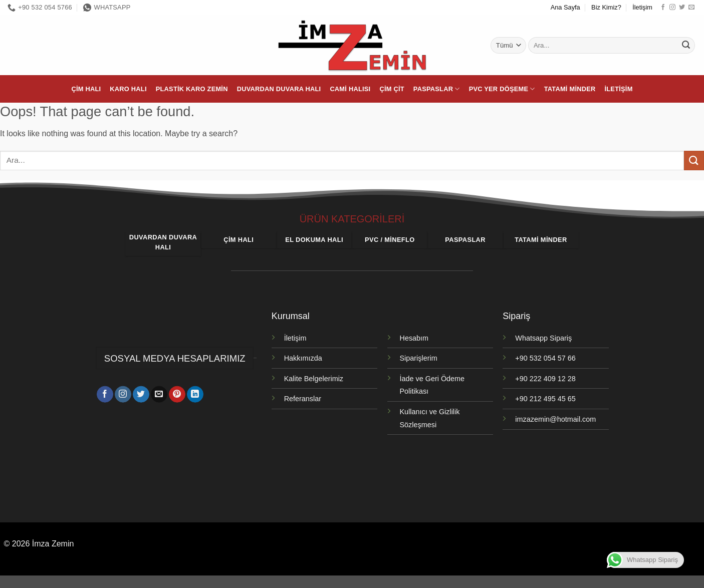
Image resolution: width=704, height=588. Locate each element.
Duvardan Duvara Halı (279, 89)
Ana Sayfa (565, 7)
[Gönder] (686, 46)
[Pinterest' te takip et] (177, 396)
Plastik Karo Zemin (192, 89)
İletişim (642, 7)
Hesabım (414, 338)
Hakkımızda (303, 358)
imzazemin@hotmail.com (555, 419)
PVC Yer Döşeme (502, 89)
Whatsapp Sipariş (543, 338)
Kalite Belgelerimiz (314, 379)
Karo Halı (128, 89)
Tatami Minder (570, 89)
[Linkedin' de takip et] (195, 396)
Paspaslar (437, 89)
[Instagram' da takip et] (672, 8)
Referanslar (303, 399)
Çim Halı (86, 89)
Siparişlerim (419, 358)
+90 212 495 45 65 (545, 399)
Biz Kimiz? (606, 7)
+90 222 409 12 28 (545, 379)
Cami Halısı (350, 89)
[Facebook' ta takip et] (663, 8)
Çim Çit (392, 89)
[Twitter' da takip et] (682, 8)
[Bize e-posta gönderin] (691, 8)
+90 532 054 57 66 (545, 358)
